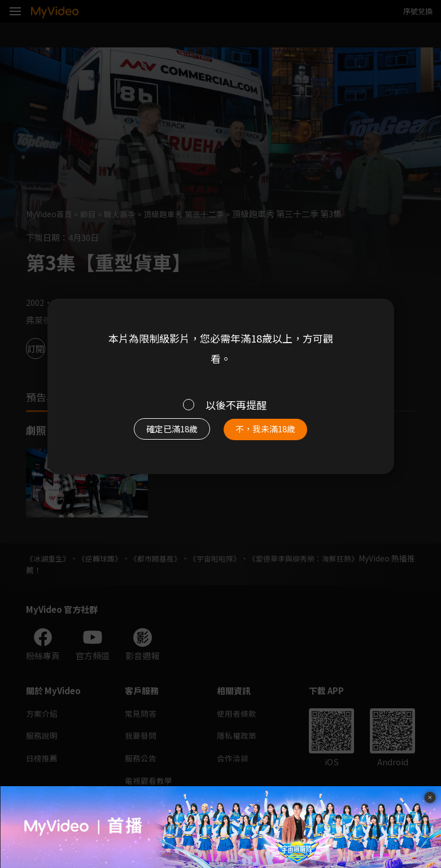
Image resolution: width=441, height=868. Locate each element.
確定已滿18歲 (167, 431)
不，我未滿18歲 (270, 431)
